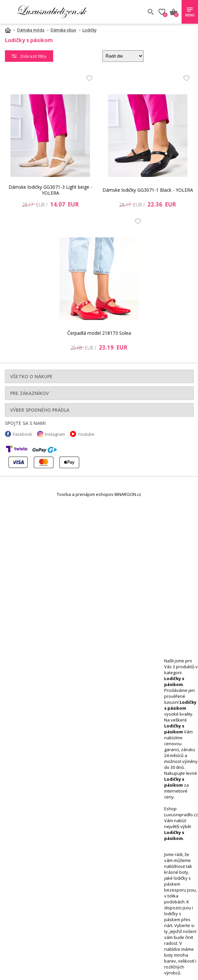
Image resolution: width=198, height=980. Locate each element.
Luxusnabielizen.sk (52, 12)
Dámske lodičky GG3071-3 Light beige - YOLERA (50, 190)
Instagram (55, 434)
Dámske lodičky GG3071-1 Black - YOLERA (148, 190)
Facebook (22, 434)
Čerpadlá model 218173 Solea (99, 333)
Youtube (86, 434)
